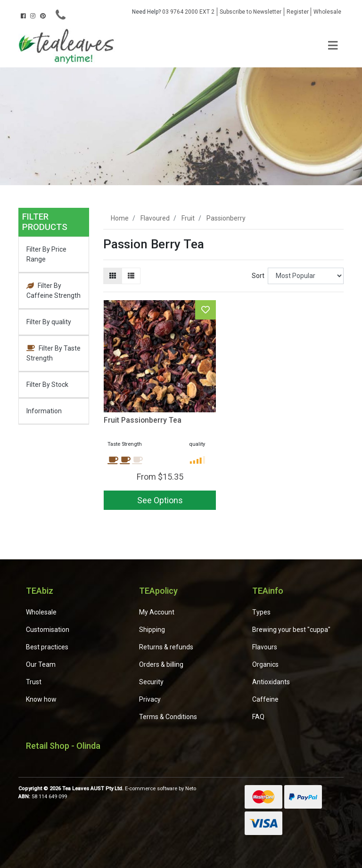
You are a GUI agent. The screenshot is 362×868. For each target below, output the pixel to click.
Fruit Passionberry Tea (143, 420)
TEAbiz (40, 591)
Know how (41, 699)
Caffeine (265, 699)
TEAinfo (268, 591)
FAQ (258, 717)
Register (298, 12)
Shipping (152, 630)
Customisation (48, 630)
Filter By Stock (47, 385)
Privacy (150, 699)
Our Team (41, 664)
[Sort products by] (306, 276)
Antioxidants (271, 682)
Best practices (47, 647)
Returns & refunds (166, 647)
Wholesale (327, 12)
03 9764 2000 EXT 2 (173, 12)
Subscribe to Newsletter (251, 12)
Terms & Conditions (168, 717)
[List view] (131, 276)
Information (44, 411)
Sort (258, 276)
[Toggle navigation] (333, 46)
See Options (160, 500)
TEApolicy (158, 591)
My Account (157, 612)
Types (261, 612)
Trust (34, 682)
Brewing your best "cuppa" (291, 630)
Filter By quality (49, 322)
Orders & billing (161, 664)
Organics (265, 664)
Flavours (265, 647)
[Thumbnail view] (113, 276)
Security (151, 682)
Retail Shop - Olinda (63, 746)
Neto (191, 789)
